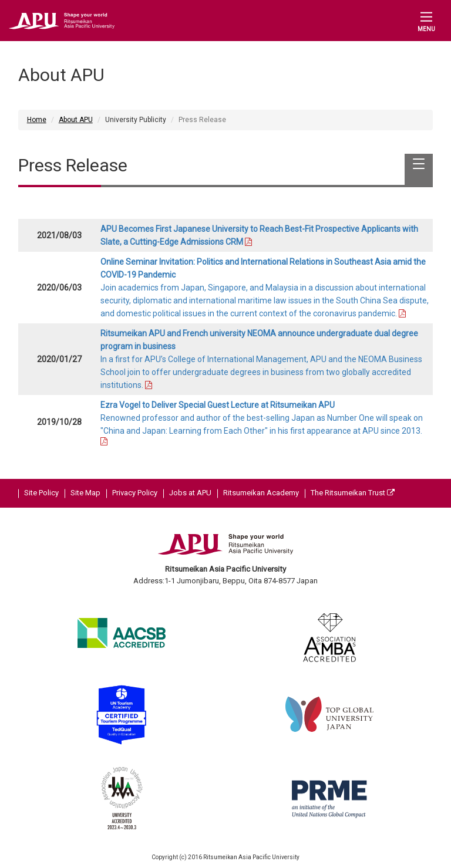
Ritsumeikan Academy (261, 493)
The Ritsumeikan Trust (353, 493)
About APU (76, 120)
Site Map (85, 493)
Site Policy (41, 493)
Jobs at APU (190, 493)
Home (37, 120)
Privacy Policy (135, 493)
